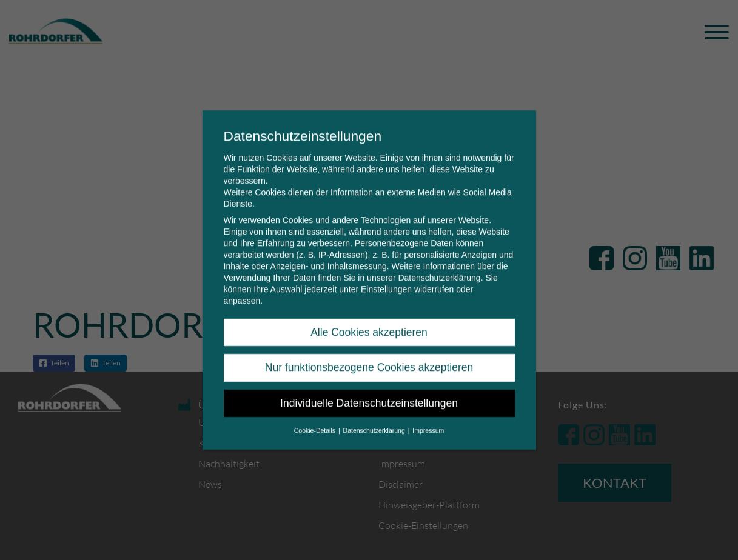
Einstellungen (386, 281)
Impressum (428, 422)
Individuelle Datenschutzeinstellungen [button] (369, 395)
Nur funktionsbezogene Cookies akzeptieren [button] (369, 359)
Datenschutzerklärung (439, 269)
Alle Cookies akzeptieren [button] (369, 324)
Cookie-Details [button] (316, 422)
